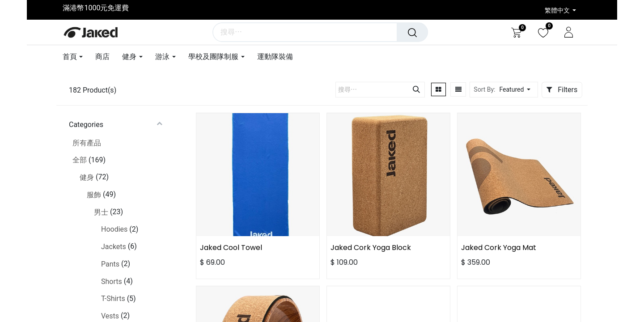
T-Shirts (113, 299)
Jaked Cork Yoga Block (371, 248)
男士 (101, 212)
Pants (110, 264)
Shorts (112, 282)
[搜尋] (413, 32)
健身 (87, 177)
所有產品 (87, 143)
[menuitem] (102, 57)
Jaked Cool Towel (231, 248)
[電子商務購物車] (516, 32)
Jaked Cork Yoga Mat (499, 248)
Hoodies (114, 229)
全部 (80, 160)
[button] (517, 90)
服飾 (94, 195)
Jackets (114, 247)
